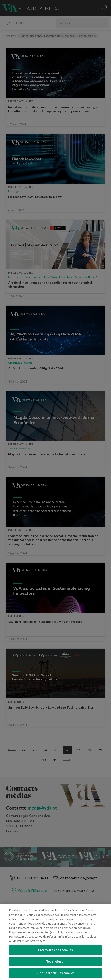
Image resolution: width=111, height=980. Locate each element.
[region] (55, 942)
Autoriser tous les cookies (55, 973)
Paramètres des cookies (55, 950)
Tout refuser (55, 961)
